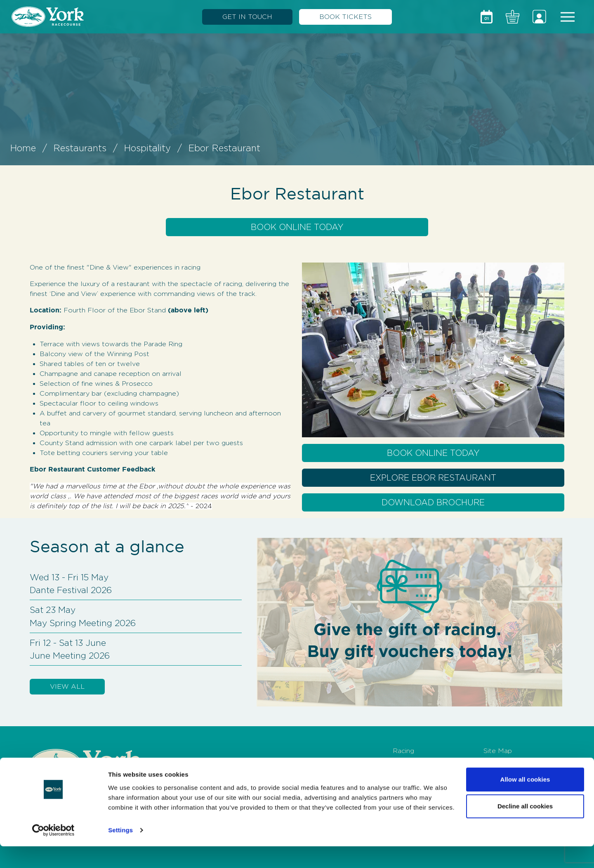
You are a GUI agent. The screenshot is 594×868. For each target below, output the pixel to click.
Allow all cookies (525, 801)
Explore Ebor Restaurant (433, 478)
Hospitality (147, 148)
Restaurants (80, 148)
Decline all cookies (525, 828)
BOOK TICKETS (345, 17)
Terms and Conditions (518, 764)
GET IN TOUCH (247, 17)
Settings (120, 852)
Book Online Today (297, 227)
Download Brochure (433, 502)
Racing (403, 751)
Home (23, 148)
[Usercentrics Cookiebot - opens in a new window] (53, 852)
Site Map (498, 751)
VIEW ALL (67, 686)
